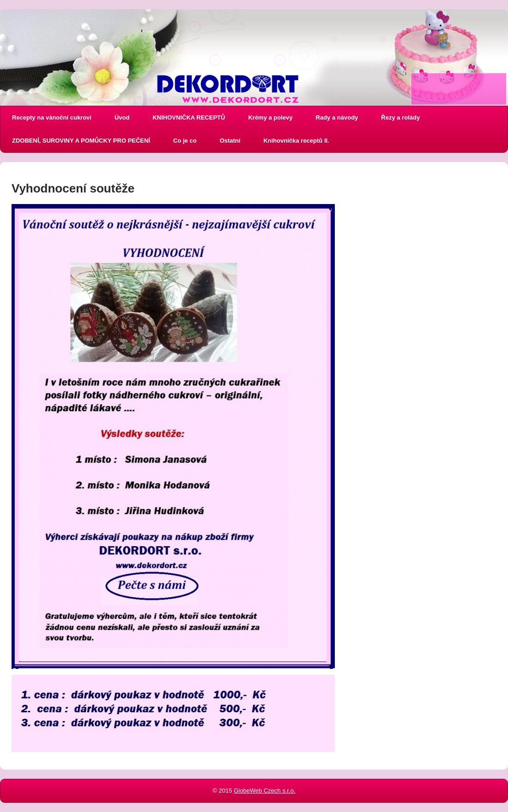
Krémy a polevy (270, 117)
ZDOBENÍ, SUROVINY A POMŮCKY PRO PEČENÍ (81, 141)
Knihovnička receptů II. (296, 141)
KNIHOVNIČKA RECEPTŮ (189, 117)
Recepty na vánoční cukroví (52, 117)
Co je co (185, 141)
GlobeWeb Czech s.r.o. (264, 791)
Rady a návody (337, 117)
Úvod (122, 117)
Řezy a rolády (400, 117)
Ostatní (230, 141)
